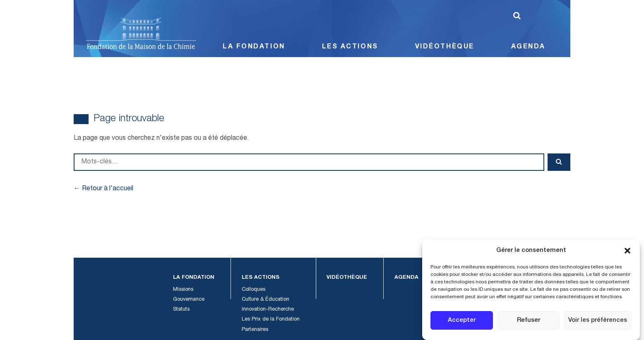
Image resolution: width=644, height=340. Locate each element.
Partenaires (251, 330)
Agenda (529, 47)
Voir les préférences (599, 321)
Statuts (181, 310)
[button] (627, 251)
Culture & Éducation (260, 300)
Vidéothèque (444, 47)
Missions (184, 290)
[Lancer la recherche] (517, 16)
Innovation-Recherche (263, 310)
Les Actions (349, 47)
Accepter (462, 321)
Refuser (531, 321)
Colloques (249, 290)
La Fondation (252, 47)
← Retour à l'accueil (103, 189)
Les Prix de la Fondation (265, 320)
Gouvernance (189, 300)
